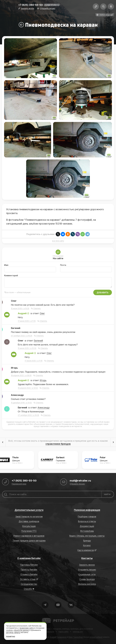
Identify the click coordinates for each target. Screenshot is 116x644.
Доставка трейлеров (29, 521)
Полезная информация (87, 510)
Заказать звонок (28, 9)
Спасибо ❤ (29, 589)
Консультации (29, 526)
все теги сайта (58, 241)
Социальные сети (87, 574)
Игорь (43, 380)
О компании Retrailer (29, 558)
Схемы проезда (87, 579)
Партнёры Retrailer (29, 565)
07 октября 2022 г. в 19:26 (22, 336)
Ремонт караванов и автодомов (29, 536)
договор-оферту (13, 632)
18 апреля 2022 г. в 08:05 (21, 375)
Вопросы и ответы (87, 521)
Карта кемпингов (86, 550)
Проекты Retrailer (29, 570)
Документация (87, 526)
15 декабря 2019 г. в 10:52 (21, 403)
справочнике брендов (58, 444)
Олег (42, 313)
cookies (9, 630)
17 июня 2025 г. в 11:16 (27, 321)
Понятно (11, 637)
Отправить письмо (48, 9)
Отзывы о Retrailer (29, 574)
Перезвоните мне (19, 484)
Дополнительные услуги (29, 510)
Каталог (87, 545)
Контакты (87, 558)
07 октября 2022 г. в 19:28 (28, 415)
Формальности (48, 632)
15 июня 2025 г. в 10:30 (27, 348)
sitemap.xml (78, 632)
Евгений (38, 341)
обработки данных (21, 630)
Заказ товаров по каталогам (29, 516)
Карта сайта (63, 632)
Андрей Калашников (58, 637)
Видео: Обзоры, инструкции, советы (87, 536)
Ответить (37, 308)
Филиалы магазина (87, 584)
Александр (44, 408)
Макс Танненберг (76, 637)
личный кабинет (96, 637)
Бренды (87, 541)
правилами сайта (27, 628)
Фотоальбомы (87, 531)
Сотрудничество (29, 584)
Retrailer (45, 618)
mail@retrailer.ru (52, 5)
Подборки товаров (87, 516)
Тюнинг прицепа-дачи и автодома (29, 541)
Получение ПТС (29, 531)
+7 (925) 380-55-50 (31, 5)
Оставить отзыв (28, 579)
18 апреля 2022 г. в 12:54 (28, 388)
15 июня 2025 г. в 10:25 (20, 308)
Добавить (103, 293)
